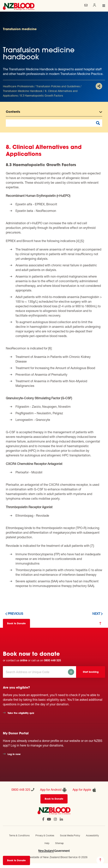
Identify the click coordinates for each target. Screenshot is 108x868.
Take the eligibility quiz (21, 713)
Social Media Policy (70, 835)
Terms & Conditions (19, 835)
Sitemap (59, 843)
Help (47, 843)
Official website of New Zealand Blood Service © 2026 (54, 857)
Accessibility (92, 835)
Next (96, 614)
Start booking (91, 672)
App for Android (53, 790)
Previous (15, 614)
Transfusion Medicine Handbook (23, 91)
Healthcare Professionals (18, 86)
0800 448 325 (52, 660)
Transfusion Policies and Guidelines (58, 86)
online (24, 660)
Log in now (14, 754)
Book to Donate (16, 861)
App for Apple (85, 790)
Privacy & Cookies (45, 835)
